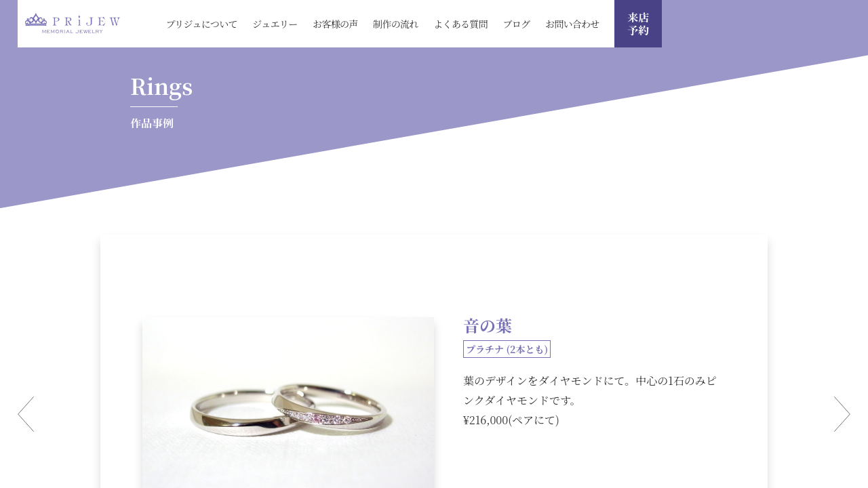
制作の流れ (396, 24)
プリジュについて (201, 24)
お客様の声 (335, 24)
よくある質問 (460, 24)
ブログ (516, 24)
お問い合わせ (572, 24)
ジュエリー (275, 24)
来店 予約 (638, 24)
